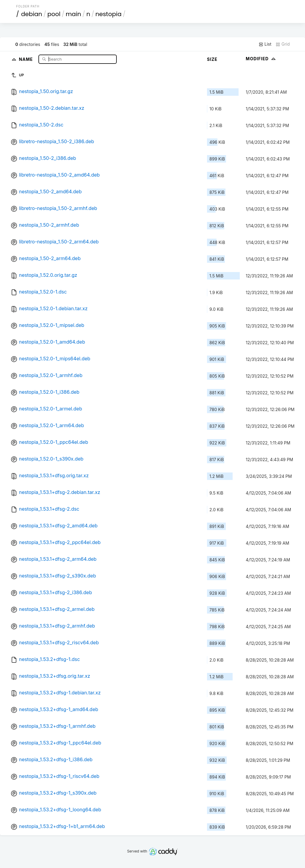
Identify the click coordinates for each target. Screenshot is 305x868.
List (265, 44)
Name (27, 59)
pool (54, 14)
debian (32, 14)
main (74, 14)
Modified (261, 59)
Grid (283, 44)
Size (212, 59)
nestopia (108, 14)
